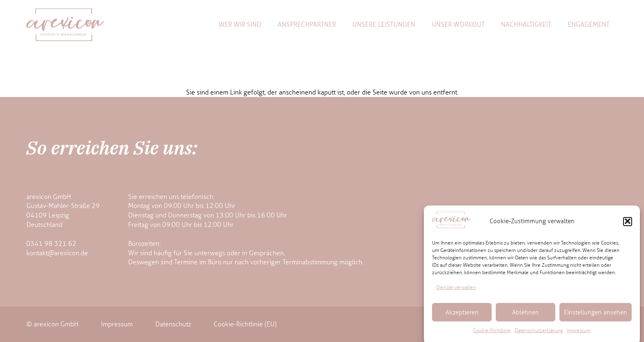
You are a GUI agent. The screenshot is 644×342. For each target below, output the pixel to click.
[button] (628, 224)
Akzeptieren (462, 315)
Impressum (579, 333)
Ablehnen (526, 315)
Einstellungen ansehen (596, 315)
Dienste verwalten (456, 290)
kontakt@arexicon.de (57, 253)
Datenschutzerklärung (539, 333)
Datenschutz (173, 324)
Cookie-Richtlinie (492, 333)
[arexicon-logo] (65, 25)
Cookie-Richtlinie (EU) (245, 324)
